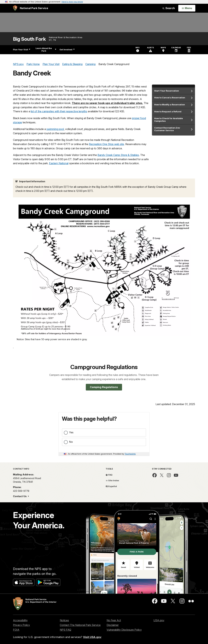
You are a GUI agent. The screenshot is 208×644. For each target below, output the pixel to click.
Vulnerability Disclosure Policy (124, 630)
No (71, 442)
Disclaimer (113, 625)
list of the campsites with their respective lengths (59, 111)
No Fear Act (114, 620)
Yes (71, 432)
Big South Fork (29, 39)
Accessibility (20, 620)
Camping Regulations (104, 387)
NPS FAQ (65, 630)
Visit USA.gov (92, 637)
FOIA (16, 630)
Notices (64, 620)
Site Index (112, 480)
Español (111, 486)
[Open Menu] (187, 8)
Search (169, 8)
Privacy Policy (21, 625)
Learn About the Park (46, 50)
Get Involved (67, 50)
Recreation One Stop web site (106, 144)
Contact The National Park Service (80, 625)
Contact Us (20, 496)
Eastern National (59, 163)
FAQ (109, 475)
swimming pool (55, 129)
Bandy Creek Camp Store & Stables (118, 155)
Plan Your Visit (22, 50)
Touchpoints (130, 454)
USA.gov (159, 620)
